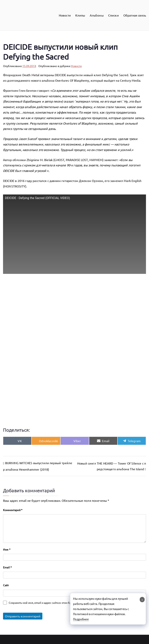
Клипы (80, 15)
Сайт (6, 585)
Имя (7, 549)
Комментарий (13, 510)
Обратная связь (135, 15)
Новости (65, 15)
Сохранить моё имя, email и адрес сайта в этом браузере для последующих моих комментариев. (70, 603)
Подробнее (81, 619)
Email (7, 567)
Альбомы (97, 15)
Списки (114, 15)
